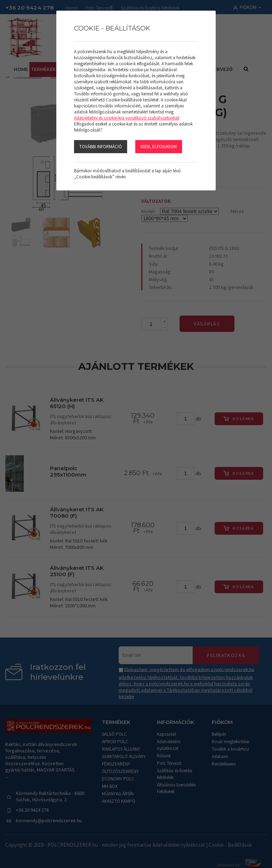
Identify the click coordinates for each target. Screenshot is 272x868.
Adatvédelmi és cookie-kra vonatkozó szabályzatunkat (127, 118)
